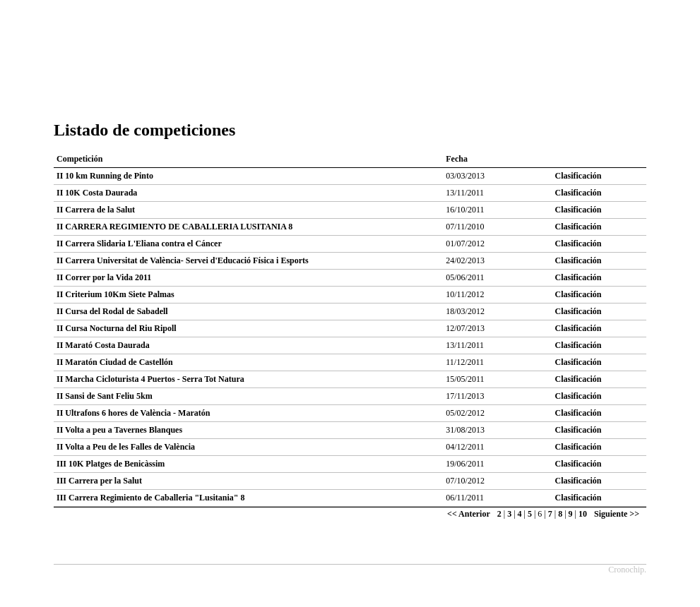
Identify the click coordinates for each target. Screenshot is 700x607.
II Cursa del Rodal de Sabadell (112, 311)
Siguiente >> (617, 514)
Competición (79, 159)
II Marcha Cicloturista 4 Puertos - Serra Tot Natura (150, 379)
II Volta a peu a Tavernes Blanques (119, 430)
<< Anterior (469, 514)
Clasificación (579, 176)
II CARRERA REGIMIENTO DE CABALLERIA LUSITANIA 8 (174, 227)
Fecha (457, 159)
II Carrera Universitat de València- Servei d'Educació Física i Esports (183, 260)
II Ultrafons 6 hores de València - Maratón (133, 413)
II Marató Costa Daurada (103, 345)
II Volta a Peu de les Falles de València (126, 447)
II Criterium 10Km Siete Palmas (115, 294)
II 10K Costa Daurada (97, 193)
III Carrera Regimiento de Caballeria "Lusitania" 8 (150, 498)
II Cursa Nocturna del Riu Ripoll (117, 328)
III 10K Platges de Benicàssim (111, 464)
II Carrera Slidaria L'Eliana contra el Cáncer (139, 244)
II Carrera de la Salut (96, 210)
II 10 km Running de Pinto (105, 176)
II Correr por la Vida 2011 (104, 277)
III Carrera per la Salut (99, 481)
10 (583, 514)
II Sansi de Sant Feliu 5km (105, 396)
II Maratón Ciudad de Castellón (115, 362)
